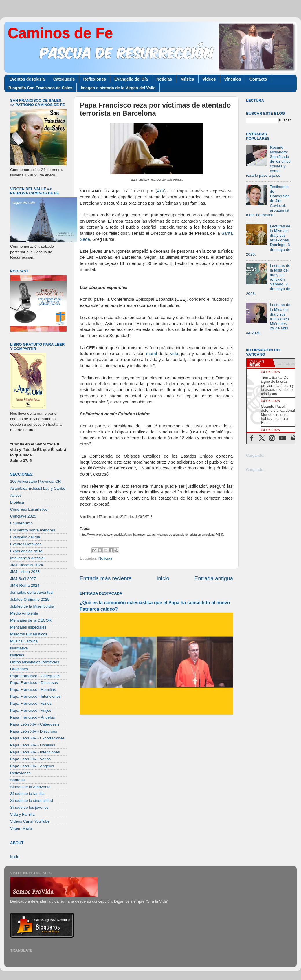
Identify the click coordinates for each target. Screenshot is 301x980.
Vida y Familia (22, 814)
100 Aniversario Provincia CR (36, 481)
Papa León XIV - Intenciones (35, 752)
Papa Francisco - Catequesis (35, 676)
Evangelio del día (25, 537)
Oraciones (19, 669)
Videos (209, 79)
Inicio (163, 578)
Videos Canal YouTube (30, 821)
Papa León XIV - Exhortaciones (37, 738)
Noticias (164, 79)
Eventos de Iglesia (27, 79)
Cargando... (256, 455)
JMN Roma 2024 (25, 585)
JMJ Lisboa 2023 (25, 572)
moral (152, 354)
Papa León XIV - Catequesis (35, 724)
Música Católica (24, 641)
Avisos (16, 495)
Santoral (17, 780)
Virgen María (21, 828)
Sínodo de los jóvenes (29, 807)
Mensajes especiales (28, 627)
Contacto (258, 79)
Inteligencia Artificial (27, 558)
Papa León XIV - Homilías (33, 745)
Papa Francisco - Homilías (33, 690)
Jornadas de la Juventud (31, 592)
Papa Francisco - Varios (31, 703)
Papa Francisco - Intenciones (35, 696)
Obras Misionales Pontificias (35, 662)
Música (187, 79)
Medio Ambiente (24, 613)
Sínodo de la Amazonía (30, 787)
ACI (160, 191)
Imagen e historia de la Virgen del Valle (118, 88)
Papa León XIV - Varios (30, 759)
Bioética (17, 502)
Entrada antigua (214, 578)
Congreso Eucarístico (29, 509)
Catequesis (64, 79)
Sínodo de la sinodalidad (32, 800)
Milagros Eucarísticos (29, 634)
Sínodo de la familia (27, 794)
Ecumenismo (21, 523)
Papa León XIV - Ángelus (32, 766)
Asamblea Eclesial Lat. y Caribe (38, 488)
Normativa (19, 648)
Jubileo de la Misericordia (32, 606)
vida (174, 354)
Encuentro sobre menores (33, 530)
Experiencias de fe (26, 551)
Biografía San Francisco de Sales (40, 88)
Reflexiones (94, 79)
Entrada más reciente (106, 578)
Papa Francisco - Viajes (31, 710)
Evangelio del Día (131, 79)
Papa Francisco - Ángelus (33, 717)
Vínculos (233, 79)
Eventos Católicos (26, 544)
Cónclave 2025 (23, 516)
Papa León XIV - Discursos (34, 731)
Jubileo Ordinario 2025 (30, 599)
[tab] (260, 363)
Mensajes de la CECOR (31, 620)
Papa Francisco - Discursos (34, 683)
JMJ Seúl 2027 (23, 579)
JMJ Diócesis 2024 (26, 565)
